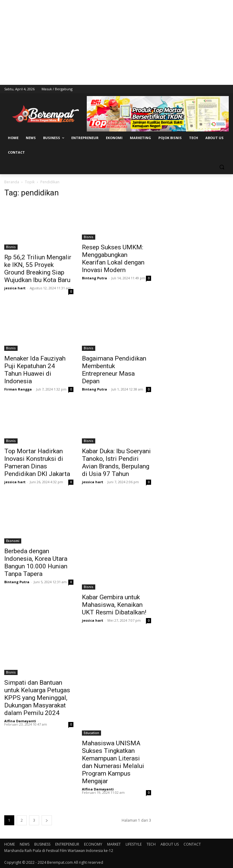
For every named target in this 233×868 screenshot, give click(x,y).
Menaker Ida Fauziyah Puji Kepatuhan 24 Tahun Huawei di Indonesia (35, 370)
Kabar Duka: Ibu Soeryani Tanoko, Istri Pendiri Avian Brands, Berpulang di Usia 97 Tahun (116, 462)
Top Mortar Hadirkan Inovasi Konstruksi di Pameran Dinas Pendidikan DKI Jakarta (37, 462)
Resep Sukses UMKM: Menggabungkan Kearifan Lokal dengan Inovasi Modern (113, 259)
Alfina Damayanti (20, 721)
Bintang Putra (95, 278)
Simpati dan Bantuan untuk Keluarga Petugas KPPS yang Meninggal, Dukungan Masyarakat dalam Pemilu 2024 (37, 698)
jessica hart (15, 288)
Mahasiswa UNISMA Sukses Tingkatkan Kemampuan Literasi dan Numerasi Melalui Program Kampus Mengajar (113, 762)
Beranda (12, 182)
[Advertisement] (116, 42)
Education (91, 733)
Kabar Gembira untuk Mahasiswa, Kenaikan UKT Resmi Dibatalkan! (114, 605)
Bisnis (11, 247)
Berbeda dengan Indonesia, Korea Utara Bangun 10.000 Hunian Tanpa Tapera (36, 562)
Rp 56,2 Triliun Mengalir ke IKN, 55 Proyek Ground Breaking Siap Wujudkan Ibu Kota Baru (38, 269)
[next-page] (47, 820)
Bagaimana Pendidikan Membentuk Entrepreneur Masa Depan (114, 370)
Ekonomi (13, 541)
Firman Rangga (18, 389)
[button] (222, 167)
